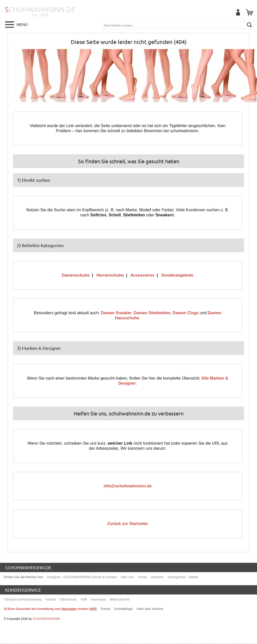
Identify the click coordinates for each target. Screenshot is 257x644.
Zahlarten (157, 577)
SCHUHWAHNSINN (46, 619)
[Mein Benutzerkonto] (238, 12)
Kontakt (51, 600)
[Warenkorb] (249, 12)
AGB (84, 600)
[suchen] (249, 25)
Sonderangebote (177, 275)
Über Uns (127, 577)
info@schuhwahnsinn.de (128, 486)
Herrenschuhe (110, 275)
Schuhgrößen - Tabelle (183, 577)
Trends (142, 577)
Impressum (98, 600)
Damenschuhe (76, 275)
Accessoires (142, 275)
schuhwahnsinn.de (28, 567)
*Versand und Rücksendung (23, 600)
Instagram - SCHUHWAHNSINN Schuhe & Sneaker (82, 577)
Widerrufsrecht (120, 600)
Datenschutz (68, 600)
